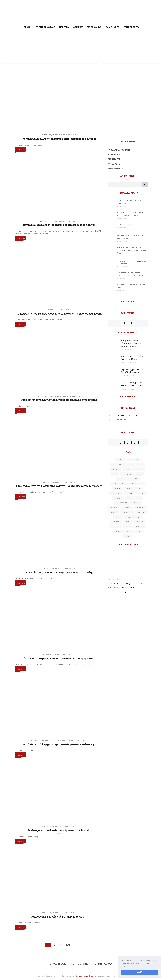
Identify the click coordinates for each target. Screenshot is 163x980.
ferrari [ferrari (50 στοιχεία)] (118, 489)
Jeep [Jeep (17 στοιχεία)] (130, 498)
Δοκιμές (78, 27)
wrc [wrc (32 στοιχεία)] (128, 536)
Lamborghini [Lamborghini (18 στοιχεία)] (122, 503)
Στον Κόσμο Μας (45, 27)
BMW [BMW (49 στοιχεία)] (128, 469)
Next (68, 945)
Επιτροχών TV (131, 27)
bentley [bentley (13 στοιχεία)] (116, 469)
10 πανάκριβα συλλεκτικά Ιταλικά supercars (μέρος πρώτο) (59, 225)
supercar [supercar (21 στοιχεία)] (116, 527)
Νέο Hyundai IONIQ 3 (124, 224)
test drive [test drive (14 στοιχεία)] (139, 527)
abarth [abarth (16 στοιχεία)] (120, 460)
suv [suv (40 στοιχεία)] (127, 527)
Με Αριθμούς (94, 27)
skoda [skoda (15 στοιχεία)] (128, 522)
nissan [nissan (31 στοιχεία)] (113, 512)
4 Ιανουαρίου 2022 (128, 376)
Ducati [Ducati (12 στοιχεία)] (121, 479)
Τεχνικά (118, 580)
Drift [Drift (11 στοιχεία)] (140, 474)
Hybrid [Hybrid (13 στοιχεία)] (141, 493)
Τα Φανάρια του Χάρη (119, 150)
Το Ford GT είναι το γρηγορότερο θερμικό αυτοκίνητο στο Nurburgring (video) (131, 250)
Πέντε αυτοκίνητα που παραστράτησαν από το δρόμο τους (59, 658)
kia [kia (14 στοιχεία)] (139, 498)
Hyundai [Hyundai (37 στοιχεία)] (118, 498)
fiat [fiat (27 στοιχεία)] (129, 489)
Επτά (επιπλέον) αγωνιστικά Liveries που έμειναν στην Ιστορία (59, 400)
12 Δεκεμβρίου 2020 (128, 363)
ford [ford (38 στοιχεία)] (138, 489)
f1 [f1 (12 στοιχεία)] (141, 484)
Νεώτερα (64, 27)
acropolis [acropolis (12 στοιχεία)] (134, 460)
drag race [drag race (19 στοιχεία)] (127, 474)
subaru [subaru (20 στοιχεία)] (140, 522)
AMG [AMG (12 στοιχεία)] (130, 465)
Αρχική (28, 27)
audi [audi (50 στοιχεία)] (140, 465)
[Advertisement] (81, 47)
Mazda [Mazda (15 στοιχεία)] (127, 508)
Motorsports (115, 168)
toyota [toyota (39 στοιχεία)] (118, 532)
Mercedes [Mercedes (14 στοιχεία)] (140, 508)
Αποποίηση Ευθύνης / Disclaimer (83, 976)
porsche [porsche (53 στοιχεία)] (141, 512)
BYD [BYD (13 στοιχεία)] (115, 474)
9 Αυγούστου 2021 (127, 389)
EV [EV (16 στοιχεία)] (133, 484)
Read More (21, 150)
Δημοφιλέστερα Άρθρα (46, 396)
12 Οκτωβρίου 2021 (128, 350)
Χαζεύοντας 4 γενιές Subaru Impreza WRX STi (59, 917)
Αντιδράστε (114, 164)
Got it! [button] (140, 972)
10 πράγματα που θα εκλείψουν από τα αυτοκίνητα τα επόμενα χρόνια (59, 314)
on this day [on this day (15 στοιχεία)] (127, 512)
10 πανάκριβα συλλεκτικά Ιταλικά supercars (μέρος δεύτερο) (59, 139)
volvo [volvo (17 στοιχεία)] (129, 532)
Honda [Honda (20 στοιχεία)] (129, 493)
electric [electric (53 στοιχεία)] (134, 479)
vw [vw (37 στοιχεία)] (139, 532)
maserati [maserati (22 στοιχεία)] (115, 508)
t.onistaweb (121, 420)
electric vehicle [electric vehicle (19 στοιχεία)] (119, 484)
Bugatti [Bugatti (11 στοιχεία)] (139, 469)
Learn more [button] (126, 966)
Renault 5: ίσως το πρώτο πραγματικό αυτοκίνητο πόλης (59, 572)
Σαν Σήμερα (112, 27)
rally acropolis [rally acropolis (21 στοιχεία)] (133, 517)
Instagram (104, 964)
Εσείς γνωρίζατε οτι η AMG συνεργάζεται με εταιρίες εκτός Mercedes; (59, 486)
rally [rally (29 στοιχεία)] (118, 517)
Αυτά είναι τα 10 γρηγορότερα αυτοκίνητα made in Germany (59, 744)
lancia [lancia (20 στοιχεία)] (136, 503)
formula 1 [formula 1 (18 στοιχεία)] (116, 493)
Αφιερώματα (46, 135)
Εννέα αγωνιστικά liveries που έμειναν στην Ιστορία (59, 830)
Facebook (58, 964)
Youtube (80, 964)
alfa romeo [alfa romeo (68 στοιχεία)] (118, 465)
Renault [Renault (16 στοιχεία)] (116, 522)
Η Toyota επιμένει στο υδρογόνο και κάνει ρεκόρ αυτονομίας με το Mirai (132, 343)
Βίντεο (52, 221)
